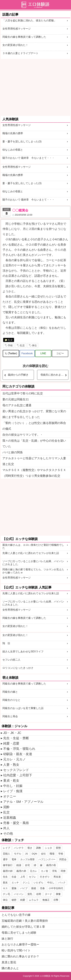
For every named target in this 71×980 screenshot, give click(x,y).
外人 (6, 828)
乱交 (10, 340)
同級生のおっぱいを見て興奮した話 (23, 708)
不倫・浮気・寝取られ (19, 749)
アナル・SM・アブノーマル (23, 802)
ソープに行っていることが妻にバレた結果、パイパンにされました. (33, 563)
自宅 (27, 865)
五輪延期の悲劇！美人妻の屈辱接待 (25, 921)
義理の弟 (21, 871)
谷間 (39, 894)
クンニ (26, 882)
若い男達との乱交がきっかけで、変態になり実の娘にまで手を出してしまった (34, 414)
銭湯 (19, 865)
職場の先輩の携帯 (13, 133)
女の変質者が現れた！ (15, 45)
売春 (42, 888)
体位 (34, 345)
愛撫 (14, 888)
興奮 (58, 894)
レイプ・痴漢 (13, 791)
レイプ (7, 848)
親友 (5, 882)
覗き (30, 848)
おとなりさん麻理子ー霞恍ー (20, 945)
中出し (51, 882)
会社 (43, 854)
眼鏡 (34, 888)
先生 (5, 877)
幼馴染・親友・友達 (18, 754)
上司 (23, 877)
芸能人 (7, 854)
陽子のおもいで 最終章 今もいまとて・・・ (28, 158)
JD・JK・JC (12, 733)
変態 (58, 848)
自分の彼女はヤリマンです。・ (23, 435)
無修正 (46, 900)
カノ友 (45, 871)
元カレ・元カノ (14, 759)
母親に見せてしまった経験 (19, 933)
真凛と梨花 (9, 962)
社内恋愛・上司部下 (18, 775)
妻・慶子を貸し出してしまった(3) (22, 142)
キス (5, 888)
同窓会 (63, 859)
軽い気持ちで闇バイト (16, 950)
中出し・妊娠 (13, 786)
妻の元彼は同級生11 (16, 399)
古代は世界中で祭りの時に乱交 (23, 393)
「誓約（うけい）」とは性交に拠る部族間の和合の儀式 (34, 426)
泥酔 (6, 807)
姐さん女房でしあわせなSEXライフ (23, 651)
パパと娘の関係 (13, 452)
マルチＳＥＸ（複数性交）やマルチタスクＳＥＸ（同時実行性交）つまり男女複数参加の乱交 (34, 473)
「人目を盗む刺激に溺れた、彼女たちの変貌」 (29, 20)
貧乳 (30, 894)
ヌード (48, 894)
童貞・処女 (11, 780)
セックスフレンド (16, 770)
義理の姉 (8, 871)
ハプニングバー (47, 859)
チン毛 (7, 894)
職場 (52, 854)
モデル (18, 854)
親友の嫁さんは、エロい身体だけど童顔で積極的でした (33, 546)
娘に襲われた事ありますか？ (20, 956)
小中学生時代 (56, 888)
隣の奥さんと (10, 968)
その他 (8, 833)
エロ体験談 (45, 976)
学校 (10, 345)
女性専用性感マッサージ (17, 29)
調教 (39, 848)
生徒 (14, 877)
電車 (14, 859)
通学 (5, 859)
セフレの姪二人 (11, 660)
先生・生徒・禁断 (16, 738)
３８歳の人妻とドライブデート (20, 53)
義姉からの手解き (18, 375)
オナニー (10, 796)
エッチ (15, 882)
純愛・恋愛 (11, 743)
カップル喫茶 (27, 859)
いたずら (39, 882)
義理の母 (51, 865)
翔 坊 (6, 643)
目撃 (56, 900)
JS (27, 854)
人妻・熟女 (11, 765)
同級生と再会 (10, 716)
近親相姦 (10, 818)
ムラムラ (34, 900)
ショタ (48, 848)
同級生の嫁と (10, 692)
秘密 (14, 900)
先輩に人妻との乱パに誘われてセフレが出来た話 (31, 553)
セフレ (33, 877)
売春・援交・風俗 (16, 823)
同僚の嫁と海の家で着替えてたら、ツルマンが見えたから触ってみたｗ (33, 571)
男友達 (57, 877)
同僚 (63, 871)
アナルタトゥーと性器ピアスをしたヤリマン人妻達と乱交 (34, 461)
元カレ (33, 871)
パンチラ (19, 848)
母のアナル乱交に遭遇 (17, 405)
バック (62, 882)
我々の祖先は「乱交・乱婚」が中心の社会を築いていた (34, 444)
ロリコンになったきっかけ (18, 668)
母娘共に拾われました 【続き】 (54, 375)
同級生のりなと (11, 700)
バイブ (24, 888)
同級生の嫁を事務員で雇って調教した (24, 37)
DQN (34, 854)
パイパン (19, 894)
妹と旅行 (7, 939)
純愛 (23, 900)
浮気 (54, 871)
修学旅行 (8, 865)
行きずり (45, 877)
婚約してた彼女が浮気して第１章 (23, 927)
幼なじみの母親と (13, 150)
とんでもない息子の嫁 (16, 915)
